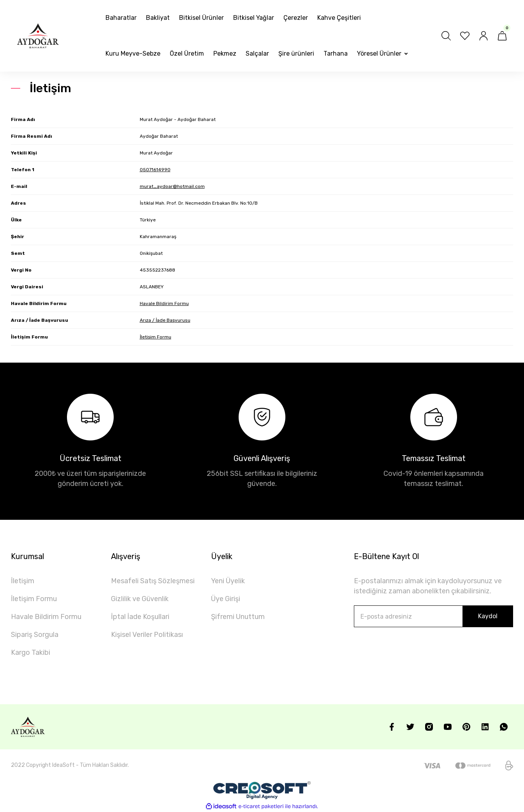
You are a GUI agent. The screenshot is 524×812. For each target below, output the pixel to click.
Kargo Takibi (31, 652)
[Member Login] (484, 36)
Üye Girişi (226, 599)
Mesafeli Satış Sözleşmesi (153, 581)
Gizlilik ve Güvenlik (140, 599)
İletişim (23, 581)
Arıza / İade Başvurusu (165, 320)
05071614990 (155, 170)
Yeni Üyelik (228, 581)
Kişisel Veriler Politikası (147, 635)
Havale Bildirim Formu (164, 303)
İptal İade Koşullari (140, 617)
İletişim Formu (156, 337)
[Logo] (38, 36)
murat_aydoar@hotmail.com (172, 186)
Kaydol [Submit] (488, 616)
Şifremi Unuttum (238, 617)
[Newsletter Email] (433, 616)
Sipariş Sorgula (35, 635)
